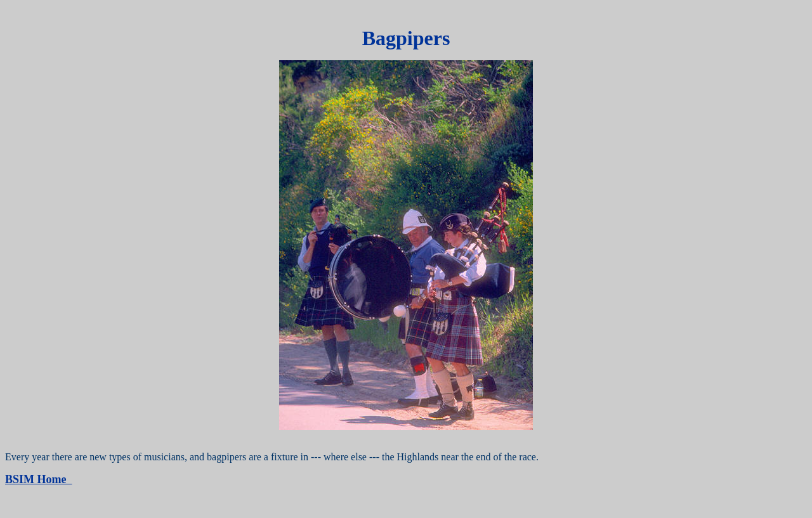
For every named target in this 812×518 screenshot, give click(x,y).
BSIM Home (39, 479)
